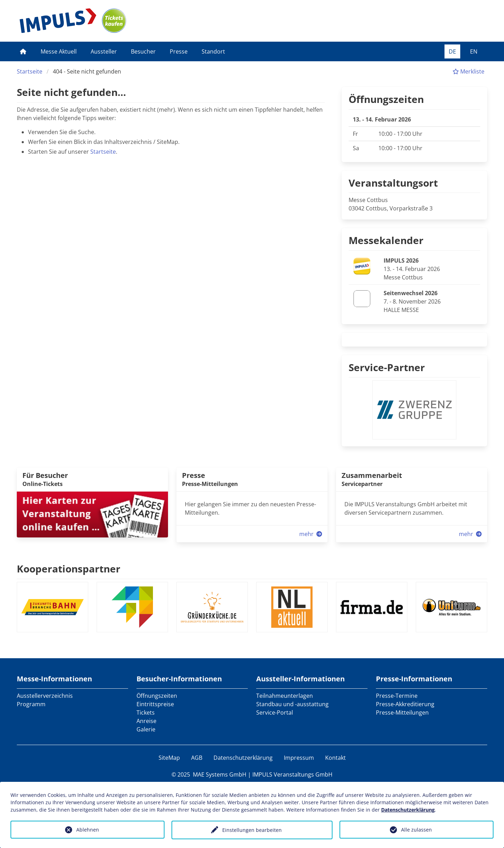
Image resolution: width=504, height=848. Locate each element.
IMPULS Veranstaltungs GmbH (292, 774)
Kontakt (335, 758)
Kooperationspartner (69, 569)
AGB (197, 758)
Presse (179, 51)
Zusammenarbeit (372, 475)
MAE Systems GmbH (220, 774)
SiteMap (169, 758)
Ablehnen (88, 830)
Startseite (30, 71)
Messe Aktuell (59, 51)
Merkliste (468, 71)
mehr (311, 534)
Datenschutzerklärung (243, 758)
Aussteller (104, 51)
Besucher (143, 51)
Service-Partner (387, 367)
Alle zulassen (416, 830)
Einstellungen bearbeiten (252, 830)
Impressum (299, 758)
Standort (213, 51)
